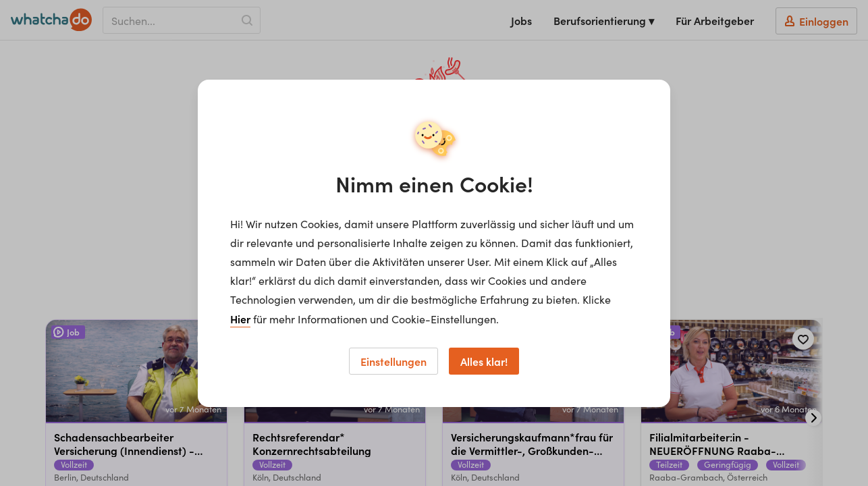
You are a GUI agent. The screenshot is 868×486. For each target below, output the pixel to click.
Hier (240, 319)
